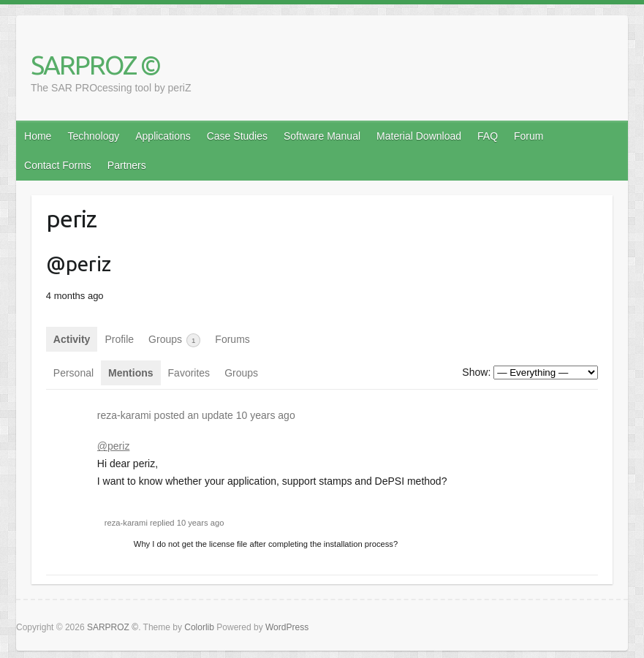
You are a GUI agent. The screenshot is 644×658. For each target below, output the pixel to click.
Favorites (189, 373)
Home (38, 136)
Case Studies (237, 136)
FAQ (488, 136)
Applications (163, 136)
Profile (119, 339)
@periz (114, 446)
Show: (476, 372)
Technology (93, 136)
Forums (232, 339)
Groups (174, 340)
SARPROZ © (95, 65)
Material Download (419, 136)
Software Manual (322, 136)
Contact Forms (58, 165)
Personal (73, 373)
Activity (72, 339)
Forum (529, 136)
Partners (127, 165)
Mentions (130, 373)
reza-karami (124, 415)
